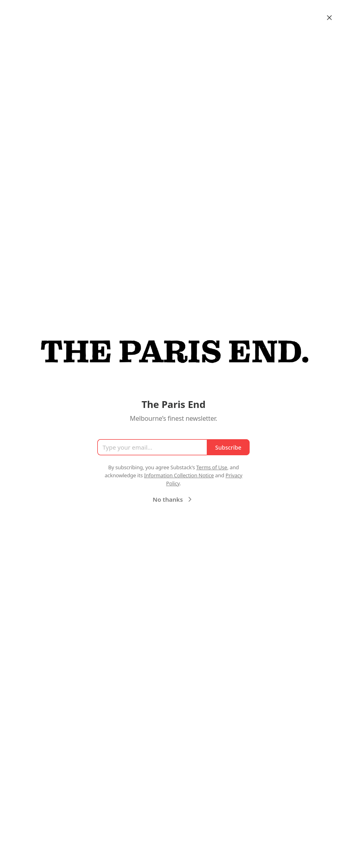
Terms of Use (212, 467)
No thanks (173, 499)
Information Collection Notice (179, 475)
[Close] (329, 18)
